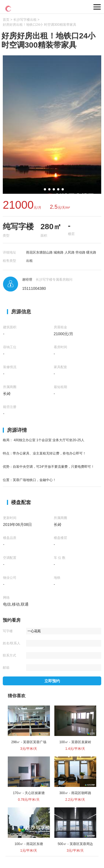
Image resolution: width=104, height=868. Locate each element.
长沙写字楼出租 (25, 20)
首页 (6, 20)
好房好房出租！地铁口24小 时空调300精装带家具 (40, 25)
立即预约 (52, 681)
